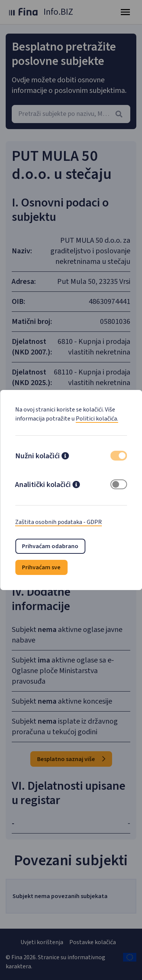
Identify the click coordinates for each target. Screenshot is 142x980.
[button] (65, 457)
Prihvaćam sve (41, 567)
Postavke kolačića (93, 942)
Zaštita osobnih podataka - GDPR (59, 522)
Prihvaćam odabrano (50, 546)
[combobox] (71, 114)
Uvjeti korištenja (42, 942)
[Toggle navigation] (125, 12)
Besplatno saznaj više (71, 759)
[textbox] (71, 114)
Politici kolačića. (97, 419)
